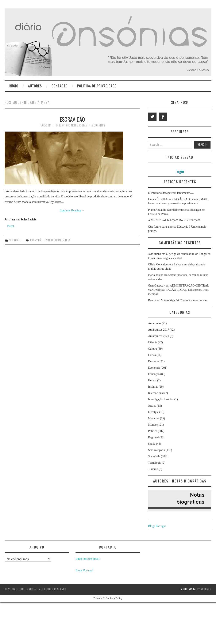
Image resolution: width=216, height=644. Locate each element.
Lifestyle (153, 412)
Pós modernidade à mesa (57, 240)
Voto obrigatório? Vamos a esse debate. (184, 300)
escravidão (36, 240)
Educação (154, 374)
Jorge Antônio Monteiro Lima (71, 125)
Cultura (153, 349)
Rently (152, 300)
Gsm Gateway (157, 286)
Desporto (153, 361)
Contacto (59, 86)
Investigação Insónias (161, 399)
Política (153, 431)
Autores (35, 86)
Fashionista (188, 589)
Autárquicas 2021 (159, 336)
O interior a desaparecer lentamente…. (171, 193)
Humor (152, 380)
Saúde (152, 444)
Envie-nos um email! (88, 559)
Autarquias (155, 323)
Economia (154, 368)
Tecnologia (155, 463)
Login (180, 171)
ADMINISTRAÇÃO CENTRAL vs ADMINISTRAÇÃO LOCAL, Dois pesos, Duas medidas (178, 290)
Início (14, 86)
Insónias (153, 387)
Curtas (152, 355)
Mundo (152, 425)
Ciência (153, 342)
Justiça (152, 406)
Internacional (156, 393)
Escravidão (72, 119)
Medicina (154, 418)
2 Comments (98, 125)
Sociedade (15, 240)
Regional (153, 437)
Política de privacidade (97, 86)
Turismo (153, 469)
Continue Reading (72, 210)
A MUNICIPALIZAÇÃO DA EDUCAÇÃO (174, 220)
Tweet (10, 226)
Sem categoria (157, 450)
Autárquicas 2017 (159, 330)
